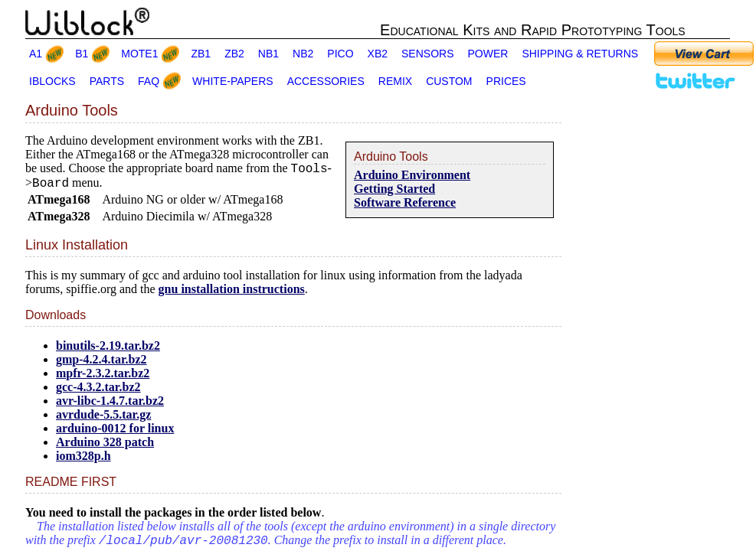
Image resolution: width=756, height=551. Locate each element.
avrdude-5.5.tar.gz (103, 419)
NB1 (268, 54)
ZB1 (201, 54)
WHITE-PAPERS (233, 81)
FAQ (149, 81)
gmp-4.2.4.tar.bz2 (101, 364)
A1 (36, 54)
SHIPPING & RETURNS (580, 54)
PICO (340, 54)
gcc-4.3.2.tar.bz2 (98, 391)
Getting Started (394, 189)
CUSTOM (449, 81)
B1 (82, 54)
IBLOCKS (52, 81)
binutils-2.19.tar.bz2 (108, 350)
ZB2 (234, 54)
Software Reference (405, 202)
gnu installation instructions (232, 293)
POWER (488, 54)
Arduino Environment (412, 175)
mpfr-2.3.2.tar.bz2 (103, 378)
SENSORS (427, 54)
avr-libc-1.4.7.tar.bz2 (110, 405)
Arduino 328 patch (105, 447)
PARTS (107, 81)
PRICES (506, 81)
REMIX (395, 81)
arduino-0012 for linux (115, 433)
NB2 (303, 54)
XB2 (378, 54)
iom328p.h (83, 460)
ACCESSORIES (326, 81)
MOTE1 (139, 54)
